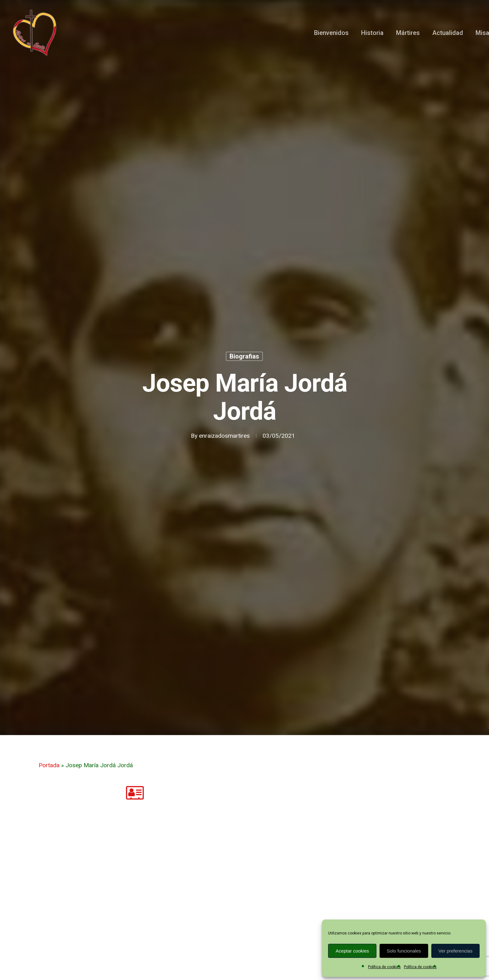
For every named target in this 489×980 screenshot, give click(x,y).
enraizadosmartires (224, 436)
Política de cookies (384, 967)
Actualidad (448, 33)
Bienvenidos (331, 33)
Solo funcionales (404, 951)
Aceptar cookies (352, 951)
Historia (372, 33)
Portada (49, 765)
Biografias (244, 356)
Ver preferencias (455, 951)
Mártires (408, 33)
